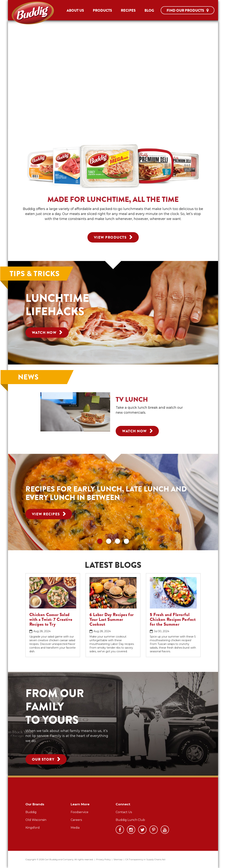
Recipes (128, 10)
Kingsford (33, 828)
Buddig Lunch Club (130, 820)
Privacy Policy (103, 859)
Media (75, 828)
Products (102, 10)
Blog (149, 10)
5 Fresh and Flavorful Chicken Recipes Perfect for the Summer (173, 619)
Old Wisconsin (36, 820)
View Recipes (49, 514)
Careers (76, 820)
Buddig (31, 812)
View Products (113, 237)
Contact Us (124, 812)
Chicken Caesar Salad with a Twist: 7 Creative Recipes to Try (51, 619)
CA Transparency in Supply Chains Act (145, 859)
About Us (75, 10)
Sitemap (118, 859)
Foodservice (80, 812)
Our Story (46, 759)
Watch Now (47, 332)
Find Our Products (188, 10)
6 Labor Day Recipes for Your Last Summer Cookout (112, 619)
